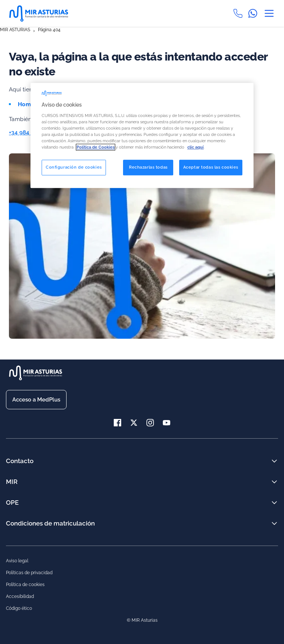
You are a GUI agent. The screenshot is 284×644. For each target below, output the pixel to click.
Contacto (142, 461)
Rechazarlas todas (148, 167)
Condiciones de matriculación (142, 523)
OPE (142, 502)
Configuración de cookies (74, 167)
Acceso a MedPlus (36, 400)
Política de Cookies (96, 147)
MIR (142, 482)
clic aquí (196, 147)
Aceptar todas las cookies (211, 167)
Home (26, 104)
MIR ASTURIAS (15, 30)
